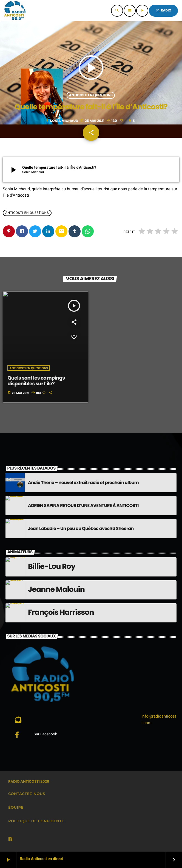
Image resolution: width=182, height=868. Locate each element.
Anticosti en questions (91, 95)
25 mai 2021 (93, 121)
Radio (163, 11)
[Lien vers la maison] (15, 11)
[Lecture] (142, 11)
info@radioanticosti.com (159, 719)
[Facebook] (10, 839)
